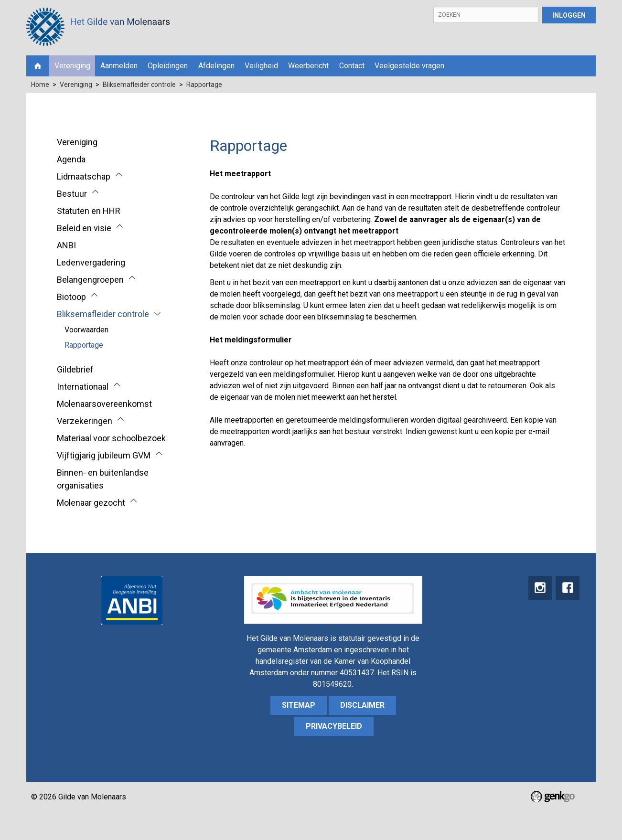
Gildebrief (75, 369)
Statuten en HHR (89, 211)
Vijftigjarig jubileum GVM (104, 455)
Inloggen (569, 15)
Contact (352, 66)
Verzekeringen (85, 421)
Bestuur (72, 194)
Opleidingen (168, 66)
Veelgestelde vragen (409, 66)
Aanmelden (119, 66)
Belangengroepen (90, 280)
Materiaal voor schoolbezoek (111, 438)
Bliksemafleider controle (139, 85)
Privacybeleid (334, 726)
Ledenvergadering (91, 262)
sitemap (299, 705)
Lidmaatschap (84, 176)
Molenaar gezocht (91, 503)
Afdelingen (216, 66)
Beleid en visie (84, 228)
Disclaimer (362, 705)
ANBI (66, 245)
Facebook (568, 588)
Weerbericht (308, 66)
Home (38, 66)
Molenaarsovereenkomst (104, 404)
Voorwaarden (86, 330)
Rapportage (204, 85)
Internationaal (83, 387)
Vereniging (72, 66)
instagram (540, 588)
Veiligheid (261, 66)
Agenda (71, 159)
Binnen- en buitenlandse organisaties (103, 479)
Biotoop (71, 297)
